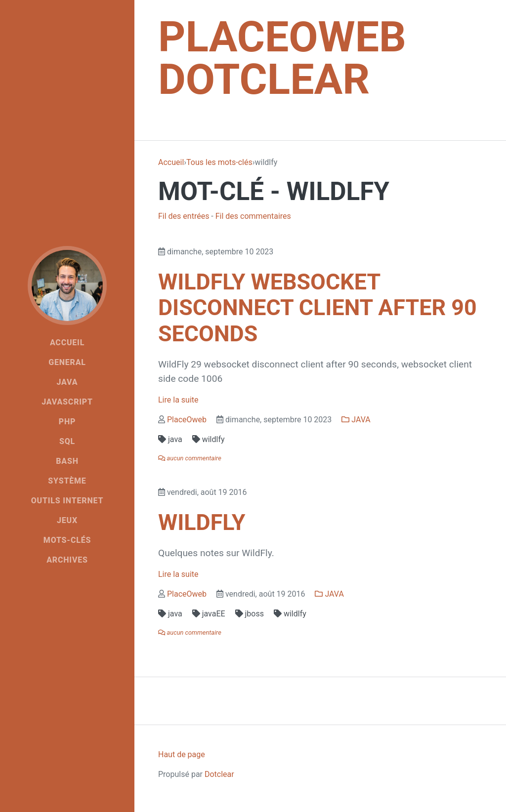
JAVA (356, 420)
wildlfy (209, 439)
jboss (250, 614)
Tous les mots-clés (219, 162)
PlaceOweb (187, 420)
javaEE (209, 614)
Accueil (171, 162)
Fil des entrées (184, 216)
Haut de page (182, 754)
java (170, 439)
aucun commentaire (190, 458)
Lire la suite (178, 400)
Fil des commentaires (253, 216)
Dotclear (219, 774)
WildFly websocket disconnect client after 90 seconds (317, 308)
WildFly (202, 522)
